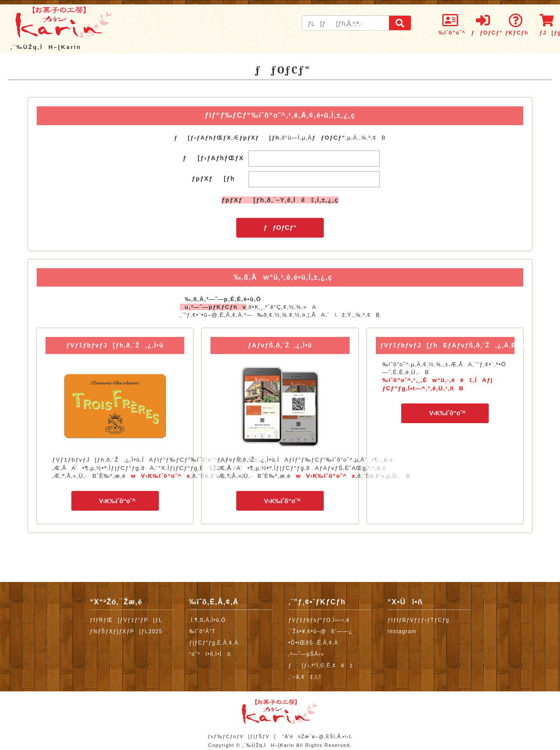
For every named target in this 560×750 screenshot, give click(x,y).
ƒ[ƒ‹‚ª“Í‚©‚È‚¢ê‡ (321, 666)
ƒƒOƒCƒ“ (280, 227)
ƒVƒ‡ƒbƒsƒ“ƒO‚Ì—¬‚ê (319, 620)
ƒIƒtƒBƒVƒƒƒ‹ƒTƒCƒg (418, 620)
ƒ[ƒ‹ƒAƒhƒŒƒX (213, 158)
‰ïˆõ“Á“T (202, 631)
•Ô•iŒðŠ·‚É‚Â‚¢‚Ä (313, 643)
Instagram (402, 631)
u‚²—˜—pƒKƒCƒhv (213, 307)
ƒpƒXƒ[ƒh (213, 179)
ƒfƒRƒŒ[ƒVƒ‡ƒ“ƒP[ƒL (126, 620)
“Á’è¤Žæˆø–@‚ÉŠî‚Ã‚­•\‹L (317, 736)
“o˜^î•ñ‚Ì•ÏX (210, 654)
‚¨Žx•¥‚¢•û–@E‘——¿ (320, 631)
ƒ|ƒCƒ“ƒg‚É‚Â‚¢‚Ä (214, 643)
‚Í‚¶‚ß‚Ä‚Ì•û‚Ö (207, 620)
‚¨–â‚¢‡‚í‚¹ (305, 677)
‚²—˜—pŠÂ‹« (306, 654)
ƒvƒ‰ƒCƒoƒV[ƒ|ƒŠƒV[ (241, 736)
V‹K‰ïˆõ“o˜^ (115, 501)
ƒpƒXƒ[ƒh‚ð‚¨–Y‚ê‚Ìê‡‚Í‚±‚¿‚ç (280, 200)
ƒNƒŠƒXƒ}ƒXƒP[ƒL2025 (126, 631)
